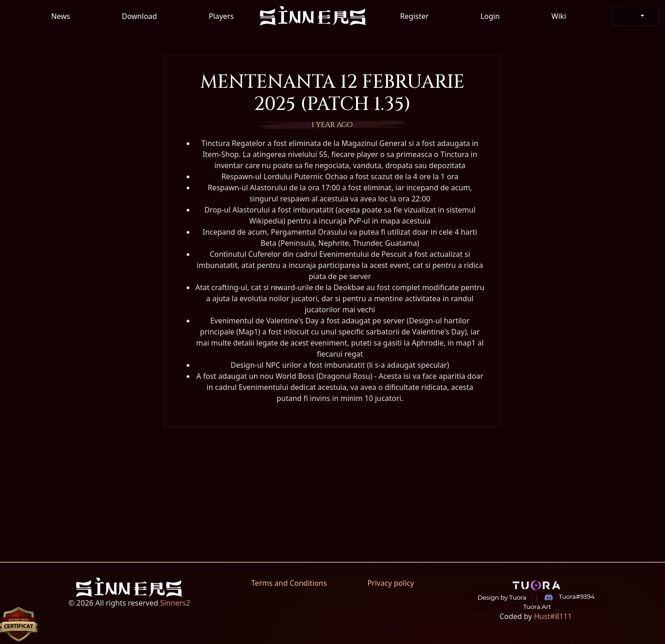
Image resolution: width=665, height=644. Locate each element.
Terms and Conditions (289, 583)
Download (139, 16)
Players (221, 16)
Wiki (559, 16)
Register (414, 16)
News (61, 16)
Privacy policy (390, 583)
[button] (635, 16)
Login (490, 16)
